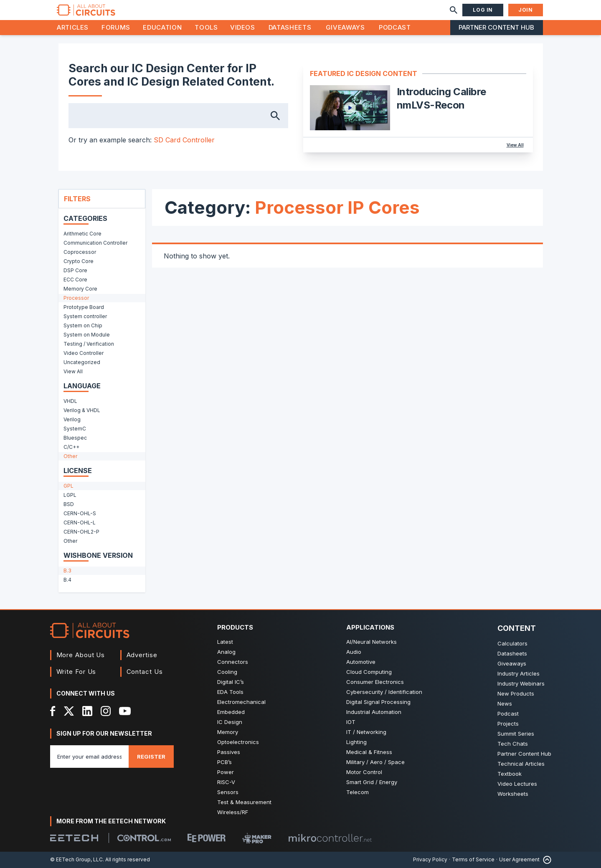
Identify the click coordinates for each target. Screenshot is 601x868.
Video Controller (84, 353)
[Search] (454, 10)
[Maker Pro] (257, 838)
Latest (225, 642)
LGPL (70, 495)
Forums (116, 27)
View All (515, 145)
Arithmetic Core (82, 234)
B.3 (67, 571)
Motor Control (364, 772)
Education (162, 27)
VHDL (70, 401)
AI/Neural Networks (372, 642)
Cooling (227, 672)
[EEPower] (207, 838)
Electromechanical (241, 702)
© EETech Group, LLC (76, 859)
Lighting (356, 742)
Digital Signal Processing (378, 702)
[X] (69, 711)
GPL (68, 486)
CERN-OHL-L (80, 523)
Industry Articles (519, 673)
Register (151, 757)
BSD (69, 504)
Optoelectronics (238, 742)
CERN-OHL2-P (81, 532)
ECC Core (75, 280)
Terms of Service (473, 859)
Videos (243, 27)
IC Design (230, 722)
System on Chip (83, 325)
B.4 (67, 580)
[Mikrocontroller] (330, 838)
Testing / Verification (89, 344)
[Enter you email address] (89, 757)
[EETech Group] (74, 838)
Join (525, 10)
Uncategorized (82, 362)
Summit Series (516, 734)
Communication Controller (95, 243)
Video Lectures (517, 784)
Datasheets (290, 27)
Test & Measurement (244, 802)
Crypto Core (79, 261)
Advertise (142, 655)
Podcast (395, 27)
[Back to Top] (545, 860)
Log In (483, 10)
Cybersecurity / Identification (384, 692)
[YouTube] (125, 711)
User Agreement (519, 859)
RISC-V (226, 782)
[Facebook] (53, 711)
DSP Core (75, 270)
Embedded (231, 712)
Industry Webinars (521, 683)
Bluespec (75, 438)
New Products (516, 693)
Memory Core (80, 289)
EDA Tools (230, 692)
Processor (76, 298)
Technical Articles (521, 764)
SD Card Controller (184, 140)
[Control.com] (144, 838)
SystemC (75, 429)
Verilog (72, 419)
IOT (351, 722)
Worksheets (513, 794)
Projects (508, 724)
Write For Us (76, 672)
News (505, 704)
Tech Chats (513, 744)
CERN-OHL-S (80, 513)
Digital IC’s (231, 682)
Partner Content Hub (497, 27)
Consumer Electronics (375, 682)
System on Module (87, 335)
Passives (229, 752)
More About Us (81, 655)
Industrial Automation (374, 712)
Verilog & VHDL (82, 410)
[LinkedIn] (87, 711)
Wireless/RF (233, 812)
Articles (73, 27)
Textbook (510, 774)
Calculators (512, 643)
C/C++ (71, 447)
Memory (228, 732)
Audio (354, 652)
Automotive (361, 662)
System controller (85, 316)
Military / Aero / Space (375, 762)
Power (226, 772)
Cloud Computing (369, 672)
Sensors (228, 792)
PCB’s (224, 762)
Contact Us (145, 672)
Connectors (233, 662)
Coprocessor (80, 252)
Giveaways (345, 27)
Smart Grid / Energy (372, 782)
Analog (226, 652)
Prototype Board (84, 307)
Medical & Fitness (369, 752)
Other (70, 456)
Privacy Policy (430, 859)
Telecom (358, 792)
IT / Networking (366, 732)
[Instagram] (106, 711)
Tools (206, 27)
